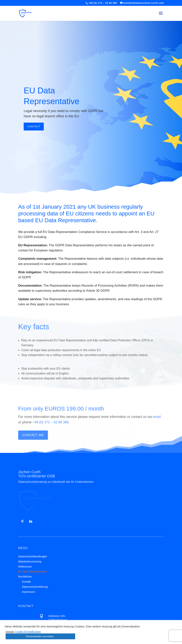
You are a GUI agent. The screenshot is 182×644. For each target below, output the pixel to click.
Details (10, 632)
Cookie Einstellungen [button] (28, 632)
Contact (34, 132)
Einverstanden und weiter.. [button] (40, 636)
